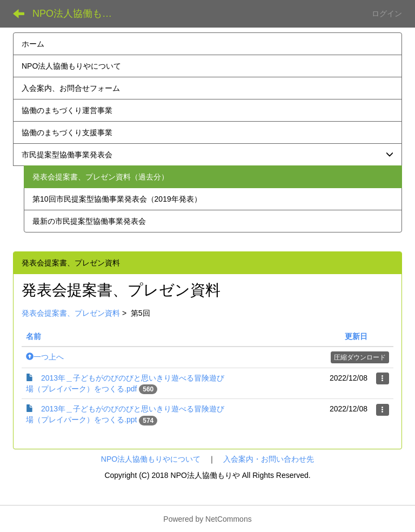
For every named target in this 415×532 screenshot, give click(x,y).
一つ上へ (45, 357)
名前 (34, 336)
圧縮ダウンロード (360, 357)
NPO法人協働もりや (77, 14)
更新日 (356, 336)
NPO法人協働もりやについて (151, 459)
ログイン (387, 14)
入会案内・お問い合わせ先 (269, 459)
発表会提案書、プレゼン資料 (71, 313)
